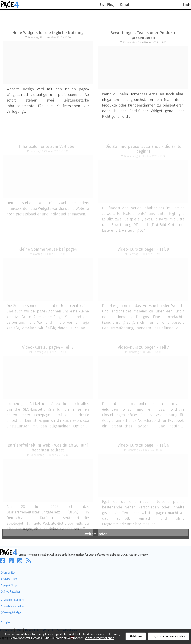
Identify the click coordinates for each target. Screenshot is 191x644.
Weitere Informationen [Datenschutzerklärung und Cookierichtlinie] (100, 638)
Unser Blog (106, 5)
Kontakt (125, 5)
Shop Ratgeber (10, 592)
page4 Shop (8, 586)
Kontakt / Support (12, 601)
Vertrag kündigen (11, 613)
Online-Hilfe (8, 580)
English (6, 623)
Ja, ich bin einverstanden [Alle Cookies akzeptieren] (169, 636)
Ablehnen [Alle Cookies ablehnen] (136, 636)
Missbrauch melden (12, 607)
